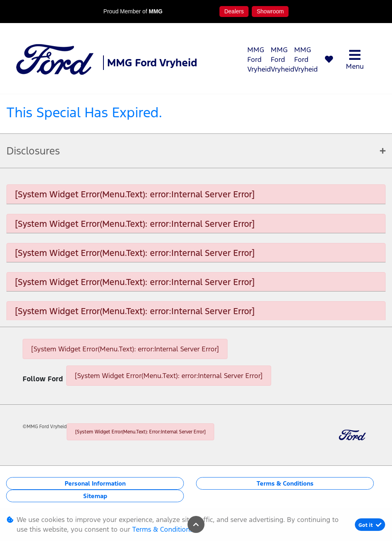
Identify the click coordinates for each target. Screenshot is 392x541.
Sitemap (95, 496)
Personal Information (95, 483)
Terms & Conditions (285, 483)
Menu (355, 60)
